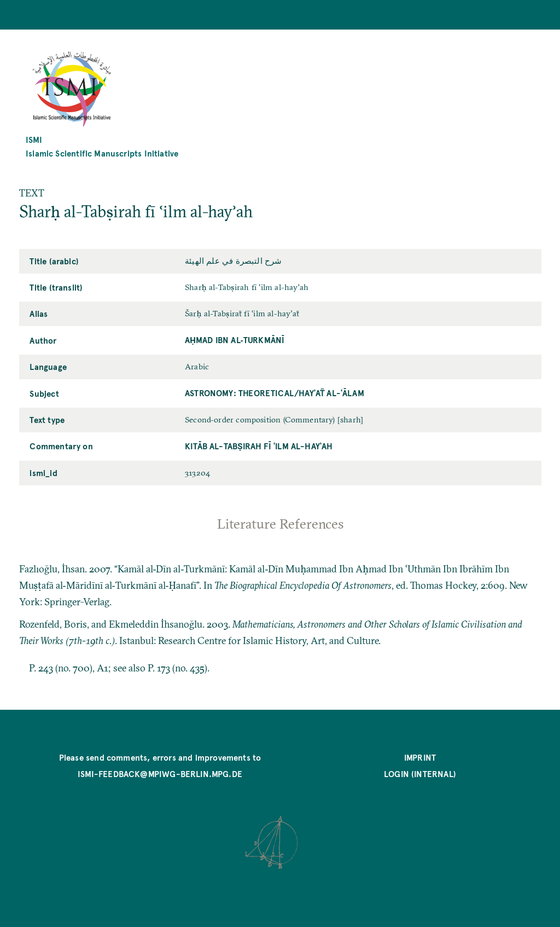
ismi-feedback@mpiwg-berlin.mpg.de (160, 774)
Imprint (420, 757)
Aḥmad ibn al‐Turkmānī (235, 340)
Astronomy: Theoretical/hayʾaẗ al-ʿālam (275, 393)
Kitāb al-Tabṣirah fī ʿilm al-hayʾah (259, 446)
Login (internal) (420, 774)
